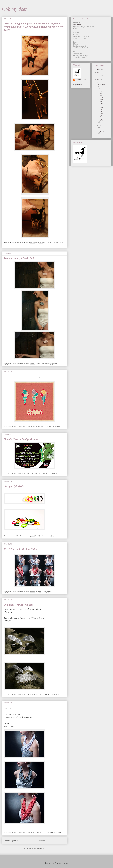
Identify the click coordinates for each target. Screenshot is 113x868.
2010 (99, 79)
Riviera (76, 44)
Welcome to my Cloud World (20, 258)
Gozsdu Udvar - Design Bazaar (21, 439)
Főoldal (42, 841)
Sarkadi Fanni (81, 80)
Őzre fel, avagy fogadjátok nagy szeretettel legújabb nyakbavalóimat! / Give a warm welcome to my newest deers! (34, 27)
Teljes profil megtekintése (78, 84)
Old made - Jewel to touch (18, 605)
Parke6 (76, 34)
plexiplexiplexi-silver (15, 486)
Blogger (65, 863)
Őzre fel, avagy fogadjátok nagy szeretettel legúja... (101, 102)
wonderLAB (77, 25)
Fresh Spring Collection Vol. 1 (21, 549)
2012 (99, 72)
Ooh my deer (15, 9)
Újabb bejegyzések (11, 841)
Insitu (75, 29)
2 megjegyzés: (47, 592)
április (101, 126)
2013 (99, 69)
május (101, 120)
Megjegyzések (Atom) (39, 848)
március (102, 131)
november (102, 84)
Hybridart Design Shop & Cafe (84, 27)
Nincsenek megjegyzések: (55, 243)
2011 (99, 76)
